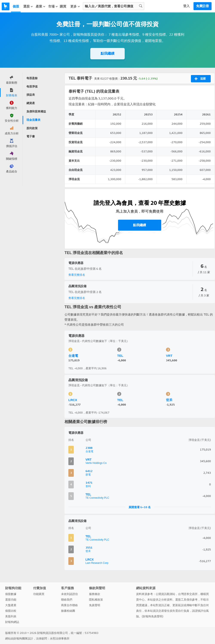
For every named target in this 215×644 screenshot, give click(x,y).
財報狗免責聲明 (153, 616)
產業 (41, 6)
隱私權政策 (96, 600)
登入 (186, 6)
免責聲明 (95, 605)
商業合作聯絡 (69, 605)
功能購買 (39, 594)
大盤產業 (11, 605)
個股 (16, 6)
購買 (63, 6)
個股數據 (11, 594)
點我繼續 (107, 53)
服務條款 (95, 594)
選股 (28, 6)
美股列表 (11, 616)
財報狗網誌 (12, 622)
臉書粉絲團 (68, 611)
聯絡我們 (67, 600)
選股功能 (11, 600)
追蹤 (200, 79)
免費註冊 (203, 6)
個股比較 (11, 611)
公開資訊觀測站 (165, 594)
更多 (75, 6)
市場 (53, 6)
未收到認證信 (69, 594)
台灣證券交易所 (188, 594)
